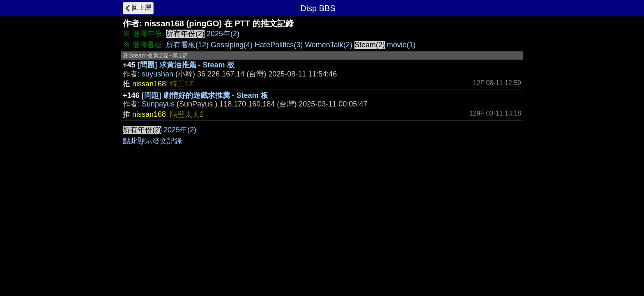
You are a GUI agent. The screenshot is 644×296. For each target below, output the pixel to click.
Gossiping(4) (232, 45)
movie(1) (401, 45)
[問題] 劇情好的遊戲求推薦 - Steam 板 (205, 95)
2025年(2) (223, 34)
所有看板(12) (187, 45)
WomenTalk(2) (329, 45)
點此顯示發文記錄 (152, 141)
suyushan (158, 74)
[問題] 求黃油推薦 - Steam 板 (186, 65)
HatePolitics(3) (279, 45)
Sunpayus (158, 104)
